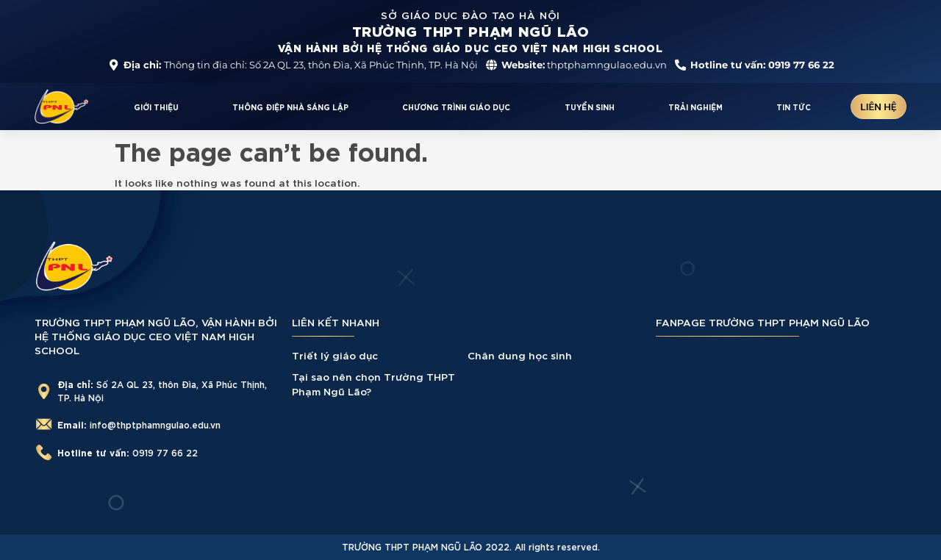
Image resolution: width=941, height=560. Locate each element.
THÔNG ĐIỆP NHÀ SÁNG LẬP (290, 107)
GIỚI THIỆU (156, 107)
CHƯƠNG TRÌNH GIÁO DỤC (456, 107)
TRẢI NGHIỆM (695, 107)
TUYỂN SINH (590, 107)
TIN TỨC (794, 107)
